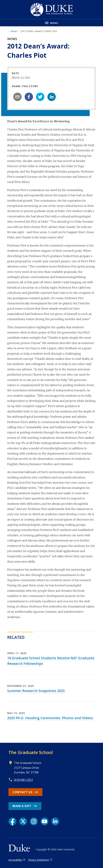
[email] (17, 97)
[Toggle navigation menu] (51, 23)
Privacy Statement (39, 860)
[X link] (23, 821)
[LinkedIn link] (55, 821)
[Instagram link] (34, 821)
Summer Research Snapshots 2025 (36, 691)
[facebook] (29, 97)
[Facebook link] (12, 821)
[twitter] (40, 97)
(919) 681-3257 (23, 780)
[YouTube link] (45, 821)
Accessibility (15, 860)
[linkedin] (52, 97)
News (14, 31)
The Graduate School (31, 752)
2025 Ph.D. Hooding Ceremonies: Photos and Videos (50, 718)
